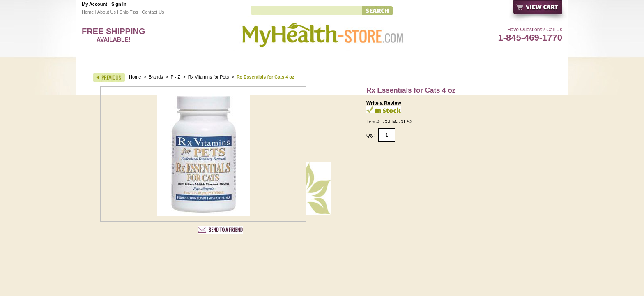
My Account (94, 4)
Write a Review (384, 103)
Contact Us (153, 12)
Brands (156, 77)
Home (88, 12)
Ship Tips (129, 12)
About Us (107, 12)
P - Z (176, 77)
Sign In (119, 4)
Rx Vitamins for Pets (208, 77)
